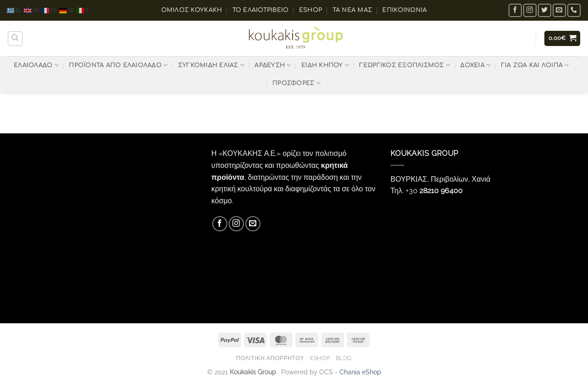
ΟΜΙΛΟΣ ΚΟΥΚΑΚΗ (192, 10)
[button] (563, 38)
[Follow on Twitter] (545, 10)
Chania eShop (360, 372)
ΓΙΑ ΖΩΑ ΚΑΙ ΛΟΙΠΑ (535, 65)
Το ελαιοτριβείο (261, 10)
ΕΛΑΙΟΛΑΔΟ (36, 65)
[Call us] (574, 10)
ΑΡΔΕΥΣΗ (273, 65)
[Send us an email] (559, 10)
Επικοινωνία (404, 10)
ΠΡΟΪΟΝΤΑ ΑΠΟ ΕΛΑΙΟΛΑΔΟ (118, 65)
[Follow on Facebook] (515, 10)
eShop (311, 10)
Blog (344, 358)
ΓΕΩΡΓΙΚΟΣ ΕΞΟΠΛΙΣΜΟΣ (405, 65)
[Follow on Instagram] (530, 10)
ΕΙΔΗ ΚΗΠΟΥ (325, 65)
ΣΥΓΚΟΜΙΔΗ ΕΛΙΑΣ (211, 65)
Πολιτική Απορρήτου (270, 358)
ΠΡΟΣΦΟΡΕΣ (297, 83)
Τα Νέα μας (353, 10)
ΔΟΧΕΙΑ (475, 65)
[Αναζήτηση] (15, 39)
